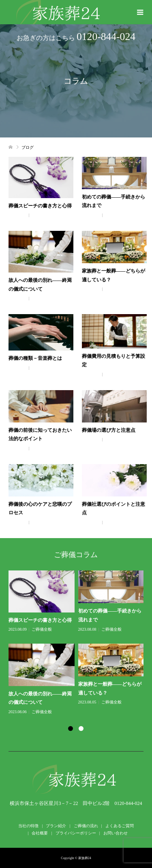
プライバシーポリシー (76, 833)
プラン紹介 (56, 826)
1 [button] (71, 729)
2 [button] (81, 729)
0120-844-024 (106, 37)
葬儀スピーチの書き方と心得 (40, 206)
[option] (78, 643)
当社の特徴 (28, 826)
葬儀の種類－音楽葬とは (35, 358)
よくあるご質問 (120, 826)
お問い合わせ (116, 833)
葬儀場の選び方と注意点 (109, 430)
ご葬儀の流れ (86, 826)
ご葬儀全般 (42, 215)
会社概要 (40, 833)
